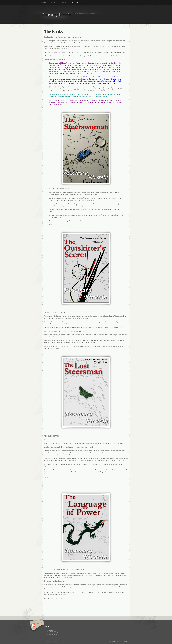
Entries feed (52, 631)
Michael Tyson (125, 641)
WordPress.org (53, 635)
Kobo (118, 56)
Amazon (73, 52)
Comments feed (53, 633)
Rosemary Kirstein (57, 15)
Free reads (63, 3)
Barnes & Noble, (110, 56)
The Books (75, 3)
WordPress (112, 641)
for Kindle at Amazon (67, 56)
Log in (51, 630)
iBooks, (102, 56)
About (53, 3)
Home (44, 3)
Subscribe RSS (36, 625)
